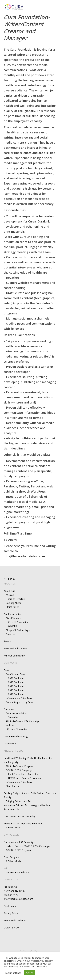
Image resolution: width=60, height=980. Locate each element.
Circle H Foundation (18, 622)
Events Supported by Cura (19, 702)
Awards (8, 641)
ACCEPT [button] (29, 973)
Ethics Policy (12, 607)
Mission (10, 595)
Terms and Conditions (15, 920)
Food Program (11, 857)
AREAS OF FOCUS (13, 751)
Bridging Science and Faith (20, 801)
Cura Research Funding (16, 736)
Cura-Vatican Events (16, 674)
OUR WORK (10, 663)
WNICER (12, 626)
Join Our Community (14, 656)
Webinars (11, 725)
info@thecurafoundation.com (24, 556)
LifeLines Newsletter (17, 729)
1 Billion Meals (13, 827)
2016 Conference (17, 686)
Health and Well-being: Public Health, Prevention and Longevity (28, 760)
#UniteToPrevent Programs (20, 766)
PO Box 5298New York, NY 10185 (14, 889)
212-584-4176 (11, 895)
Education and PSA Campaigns (20, 842)
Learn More (10, 744)
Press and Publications (15, 648)
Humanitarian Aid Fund (18, 872)
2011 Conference (17, 694)
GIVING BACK (11, 835)
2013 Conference (17, 690)
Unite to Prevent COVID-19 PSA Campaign (28, 846)
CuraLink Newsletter (16, 713)
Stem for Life (13, 786)
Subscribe (13, 717)
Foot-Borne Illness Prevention (24, 774)
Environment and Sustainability (20, 816)
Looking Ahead (14, 603)
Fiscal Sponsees (14, 618)
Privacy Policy (11, 913)
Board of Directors (16, 599)
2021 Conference (17, 678)
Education (9, 709)
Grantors (10, 634)
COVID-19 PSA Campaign (19, 770)
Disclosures (10, 906)
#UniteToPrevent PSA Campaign (23, 721)
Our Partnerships (12, 614)
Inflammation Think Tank (19, 698)
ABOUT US (10, 584)
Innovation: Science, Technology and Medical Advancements (27, 807)
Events (7, 670)
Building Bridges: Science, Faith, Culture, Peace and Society (30, 795)
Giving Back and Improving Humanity (23, 824)
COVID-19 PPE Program (18, 850)
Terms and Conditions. (36, 966)
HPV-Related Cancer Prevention (24, 778)
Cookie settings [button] (13, 973)
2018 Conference (17, 682)
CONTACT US (11, 879)
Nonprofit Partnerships (18, 630)
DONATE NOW (12, 928)
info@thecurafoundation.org (18, 899)
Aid (5, 868)
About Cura (10, 591)
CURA (10, 579)
